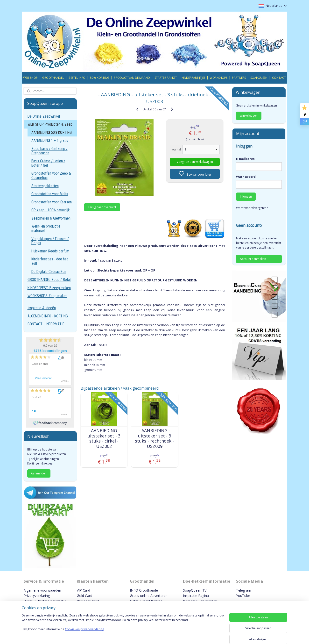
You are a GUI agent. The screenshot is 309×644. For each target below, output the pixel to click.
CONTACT (279, 78)
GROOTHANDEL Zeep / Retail (49, 280)
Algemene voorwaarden (42, 590)
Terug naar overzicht (102, 207)
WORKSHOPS (219, 78)
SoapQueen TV (195, 590)
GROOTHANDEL (53, 78)
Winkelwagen (249, 116)
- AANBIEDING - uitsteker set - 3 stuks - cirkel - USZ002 (104, 438)
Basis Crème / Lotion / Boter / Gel (48, 163)
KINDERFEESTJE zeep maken (49, 288)
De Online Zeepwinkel (44, 116)
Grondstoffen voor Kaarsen (52, 202)
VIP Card (83, 590)
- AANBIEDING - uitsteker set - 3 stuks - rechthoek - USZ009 (154, 438)
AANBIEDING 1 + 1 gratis (50, 140)
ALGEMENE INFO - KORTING (48, 316)
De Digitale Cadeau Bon (49, 272)
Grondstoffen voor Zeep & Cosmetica (51, 175)
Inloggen (246, 197)
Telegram (244, 590)
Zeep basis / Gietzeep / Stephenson (49, 151)
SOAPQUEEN (259, 78)
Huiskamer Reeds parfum (50, 251)
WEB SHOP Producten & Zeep (50, 124)
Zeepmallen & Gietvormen (51, 218)
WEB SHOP (30, 78)
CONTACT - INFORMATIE (46, 324)
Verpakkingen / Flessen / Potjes (50, 241)
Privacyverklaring (37, 596)
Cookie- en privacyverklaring (84, 634)
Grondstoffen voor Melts (50, 194)
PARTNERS (239, 78)
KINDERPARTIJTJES (193, 78)
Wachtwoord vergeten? (252, 208)
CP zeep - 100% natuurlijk (51, 210)
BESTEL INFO (77, 78)
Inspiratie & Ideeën (42, 308)
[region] (123, 628)
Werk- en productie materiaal (46, 228)
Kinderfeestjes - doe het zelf (50, 261)
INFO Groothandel (144, 590)
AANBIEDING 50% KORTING (52, 132)
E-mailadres (245, 159)
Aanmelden (39, 473)
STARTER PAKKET (166, 78)
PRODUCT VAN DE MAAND (132, 78)
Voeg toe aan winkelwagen (195, 162)
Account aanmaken (253, 259)
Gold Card (84, 596)
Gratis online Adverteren (149, 596)
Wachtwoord (246, 177)
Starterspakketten (45, 186)
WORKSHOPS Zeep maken (47, 296)
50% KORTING (100, 78)
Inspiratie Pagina (196, 596)
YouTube (243, 596)
